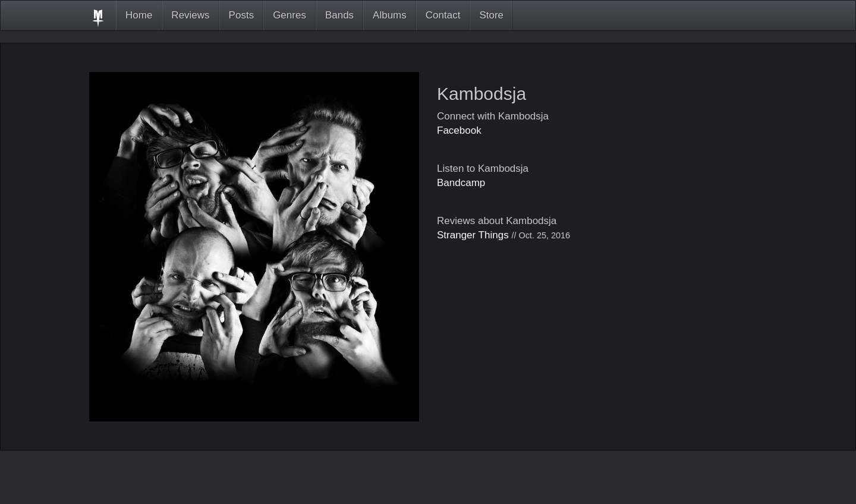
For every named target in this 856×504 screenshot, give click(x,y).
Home (139, 15)
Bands (339, 15)
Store (491, 15)
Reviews (190, 15)
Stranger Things (473, 235)
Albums (390, 15)
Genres (289, 15)
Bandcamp (461, 183)
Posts (242, 15)
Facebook (459, 130)
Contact (443, 15)
